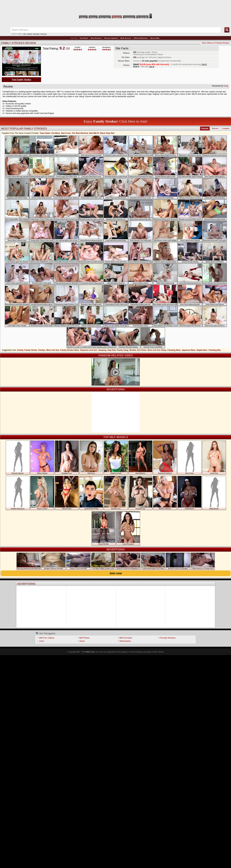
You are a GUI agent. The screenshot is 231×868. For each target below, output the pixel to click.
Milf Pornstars (126, 638)
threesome (36, 34)
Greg (226, 86)
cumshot (29, 34)
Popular (205, 129)
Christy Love (121, 94)
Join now (116, 573)
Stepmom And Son (89, 350)
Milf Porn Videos (47, 638)
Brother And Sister (138, 350)
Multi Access (126, 38)
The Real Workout (80, 133)
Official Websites (141, 38)
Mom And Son (53, 350)
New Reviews (96, 38)
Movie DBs (155, 38)
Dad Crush (66, 133)
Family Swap (123, 350)
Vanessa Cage (145, 94)
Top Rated (84, 38)
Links (42, 641)
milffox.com (90, 652)
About (82, 641)
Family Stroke (31, 350)
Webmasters (125, 641)
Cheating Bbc (215, 350)
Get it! (204, 64)
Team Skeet (45, 133)
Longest (226, 129)
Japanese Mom (188, 350)
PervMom (56, 133)
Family (20, 350)
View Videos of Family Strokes (216, 43)
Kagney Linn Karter (161, 94)
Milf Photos (84, 638)
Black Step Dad (107, 133)
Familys (42, 350)
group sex (43, 34)
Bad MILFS (94, 133)
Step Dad (111, 350)
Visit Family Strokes (21, 80)
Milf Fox (116, 7)
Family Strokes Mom (70, 350)
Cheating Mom (174, 350)
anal (25, 34)
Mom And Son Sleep (157, 350)
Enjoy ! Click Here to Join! (116, 121)
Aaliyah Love (133, 94)
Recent (215, 129)
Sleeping (102, 350)
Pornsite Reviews (167, 638)
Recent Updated (111, 38)
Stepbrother (202, 350)
